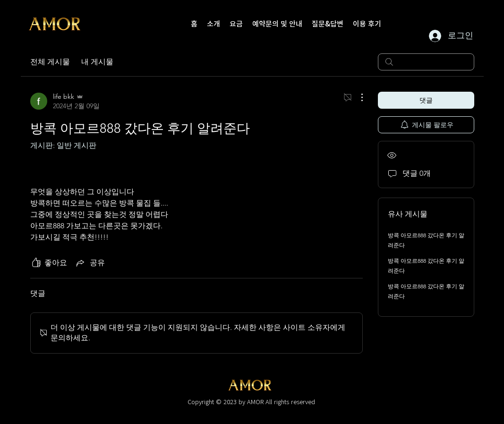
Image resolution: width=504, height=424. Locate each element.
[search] (426, 62)
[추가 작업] (357, 97)
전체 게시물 (50, 62)
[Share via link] (90, 263)
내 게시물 (97, 62)
